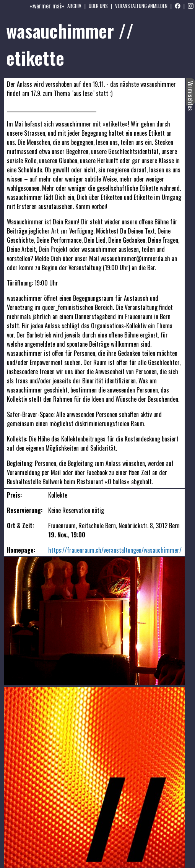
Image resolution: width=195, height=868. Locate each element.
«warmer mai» (47, 6)
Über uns (98, 6)
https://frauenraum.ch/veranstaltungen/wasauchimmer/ (115, 550)
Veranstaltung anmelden (141, 6)
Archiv (74, 6)
